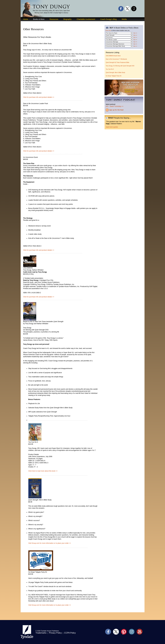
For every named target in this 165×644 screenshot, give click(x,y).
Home (26, 19)
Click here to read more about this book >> (43, 471)
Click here (108, 30)
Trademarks (41, 633)
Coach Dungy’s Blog (108, 19)
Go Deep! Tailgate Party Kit (114, 76)
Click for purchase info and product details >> (39, 97)
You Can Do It (110, 69)
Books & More (39, 19)
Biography (67, 19)
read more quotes (112, 127)
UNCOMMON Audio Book (113, 56)
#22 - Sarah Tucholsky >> (115, 106)
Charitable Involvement (86, 19)
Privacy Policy (55, 633)
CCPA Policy (70, 633)
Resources (54, 19)
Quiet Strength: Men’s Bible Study (115, 73)
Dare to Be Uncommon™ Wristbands (116, 59)
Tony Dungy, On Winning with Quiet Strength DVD (120, 66)
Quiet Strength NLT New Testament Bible (118, 62)
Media (124, 19)
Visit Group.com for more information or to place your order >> (50, 543)
